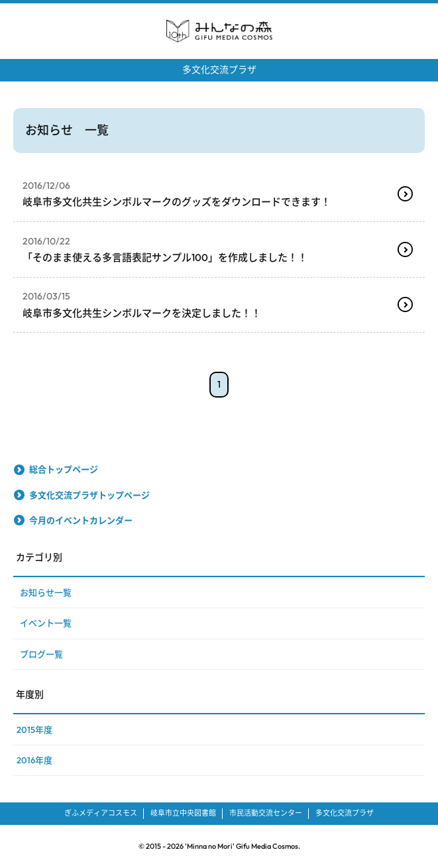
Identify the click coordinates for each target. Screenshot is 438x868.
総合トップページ (64, 469)
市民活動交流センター (266, 813)
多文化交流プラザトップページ (89, 495)
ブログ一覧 (41, 654)
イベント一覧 (46, 623)
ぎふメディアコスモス (101, 813)
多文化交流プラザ (219, 70)
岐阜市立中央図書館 (183, 813)
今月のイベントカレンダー (81, 520)
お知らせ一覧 (46, 592)
